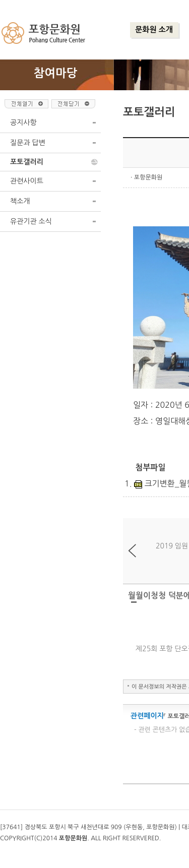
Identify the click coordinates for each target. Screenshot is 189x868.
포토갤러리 (27, 162)
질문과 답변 (28, 143)
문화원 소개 (154, 29)
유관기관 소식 (31, 221)
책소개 (20, 201)
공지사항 (23, 122)
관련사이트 (27, 181)
